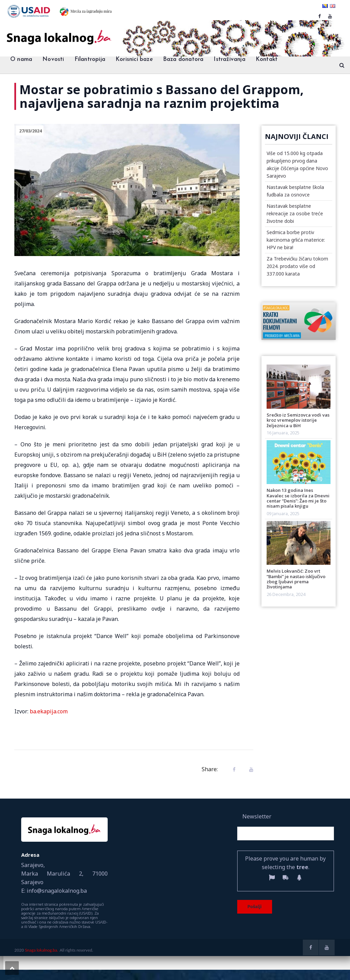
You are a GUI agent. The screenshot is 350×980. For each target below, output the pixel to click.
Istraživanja (229, 59)
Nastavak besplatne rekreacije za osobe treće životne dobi (295, 213)
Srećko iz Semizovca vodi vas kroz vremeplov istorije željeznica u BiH (298, 420)
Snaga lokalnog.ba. (42, 950)
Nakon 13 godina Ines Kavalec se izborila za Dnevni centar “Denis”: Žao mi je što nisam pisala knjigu (298, 498)
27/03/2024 (30, 131)
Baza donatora (183, 59)
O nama (21, 59)
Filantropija (90, 59)
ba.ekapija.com (49, 711)
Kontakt (267, 59)
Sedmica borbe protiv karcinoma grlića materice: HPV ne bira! (296, 240)
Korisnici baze (134, 59)
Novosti (53, 59)
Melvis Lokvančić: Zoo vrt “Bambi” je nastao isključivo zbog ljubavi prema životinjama (296, 579)
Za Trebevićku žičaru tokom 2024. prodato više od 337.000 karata (297, 266)
